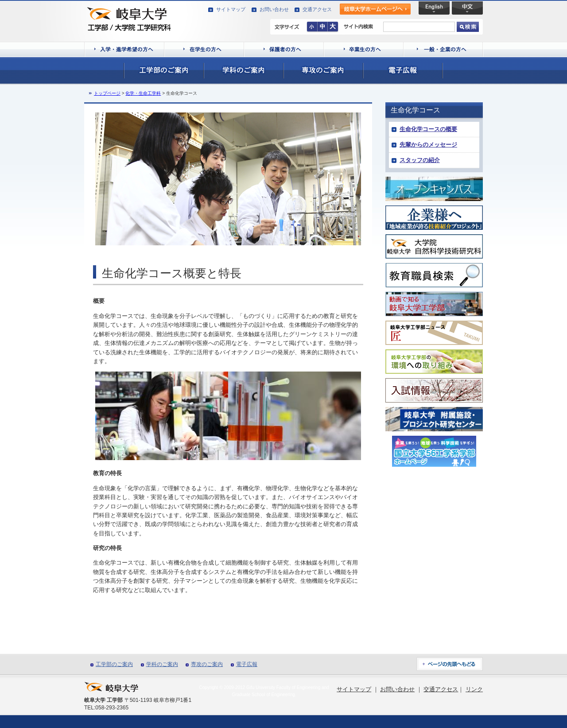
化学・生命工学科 (143, 93)
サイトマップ (231, 9)
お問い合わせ (274, 9)
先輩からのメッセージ (428, 145)
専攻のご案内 (207, 664)
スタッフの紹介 (420, 160)
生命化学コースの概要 (428, 129)
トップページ (107, 93)
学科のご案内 (162, 664)
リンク (474, 689)
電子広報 (247, 664)
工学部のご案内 (114, 664)
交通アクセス (317, 9)
